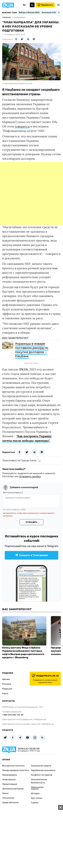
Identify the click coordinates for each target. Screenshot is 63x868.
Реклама (7, 684)
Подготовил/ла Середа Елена (19, 460)
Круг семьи (37, 798)
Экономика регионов (13, 789)
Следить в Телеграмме (31, 555)
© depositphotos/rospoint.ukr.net (17, 83)
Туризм (35, 803)
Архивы (6, 679)
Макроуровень (10, 775)
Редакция (7, 689)
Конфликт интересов (42, 775)
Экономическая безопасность (39, 781)
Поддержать (45, 5)
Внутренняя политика (13, 766)
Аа (32, 5)
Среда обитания (10, 803)
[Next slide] (58, 12)
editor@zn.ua (47, 724)
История (35, 793)
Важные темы (10, 13)
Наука (5, 793)
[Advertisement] (31, 193)
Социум (35, 789)
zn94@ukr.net (40, 719)
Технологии (8, 798)
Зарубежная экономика (43, 770)
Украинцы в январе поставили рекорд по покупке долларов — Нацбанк (32, 350)
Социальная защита (41, 766)
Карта (5, 693)
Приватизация (10, 784)
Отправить (31, 522)
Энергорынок (9, 780)
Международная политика (16, 770)
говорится (22, 126)
